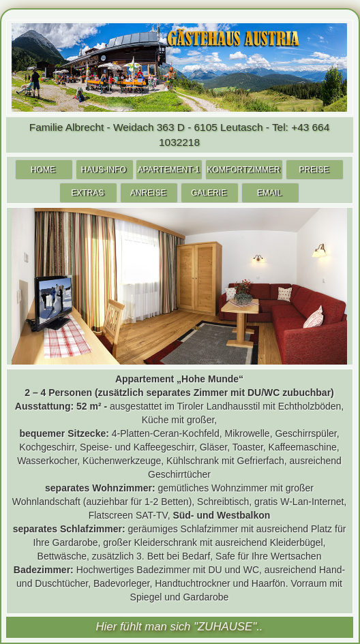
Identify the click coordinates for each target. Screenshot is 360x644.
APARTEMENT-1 (168, 170)
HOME (43, 170)
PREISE (314, 170)
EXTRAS (87, 193)
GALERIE (209, 193)
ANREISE (148, 193)
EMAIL (269, 193)
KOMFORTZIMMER (243, 170)
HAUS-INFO (104, 170)
